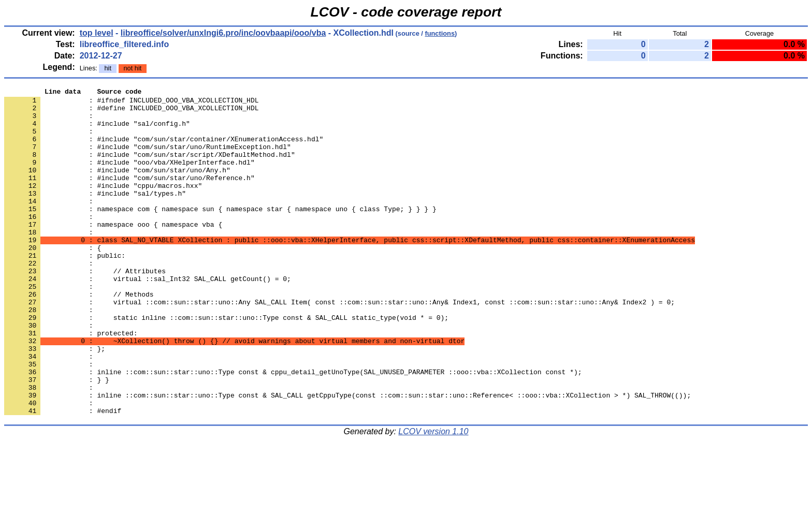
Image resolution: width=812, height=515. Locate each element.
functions (440, 33)
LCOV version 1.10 (433, 497)
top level (97, 33)
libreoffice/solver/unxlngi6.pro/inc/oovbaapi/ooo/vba (223, 33)
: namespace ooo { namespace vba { (113, 252)
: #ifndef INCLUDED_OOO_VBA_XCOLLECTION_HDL (131, 103)
